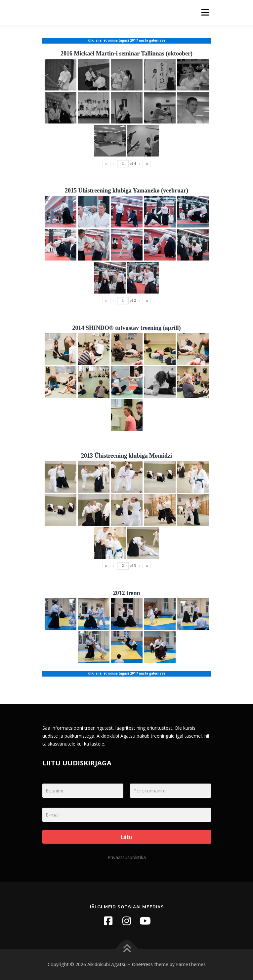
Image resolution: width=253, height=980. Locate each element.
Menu (205, 12)
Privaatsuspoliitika (127, 857)
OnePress (142, 964)
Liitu (126, 837)
